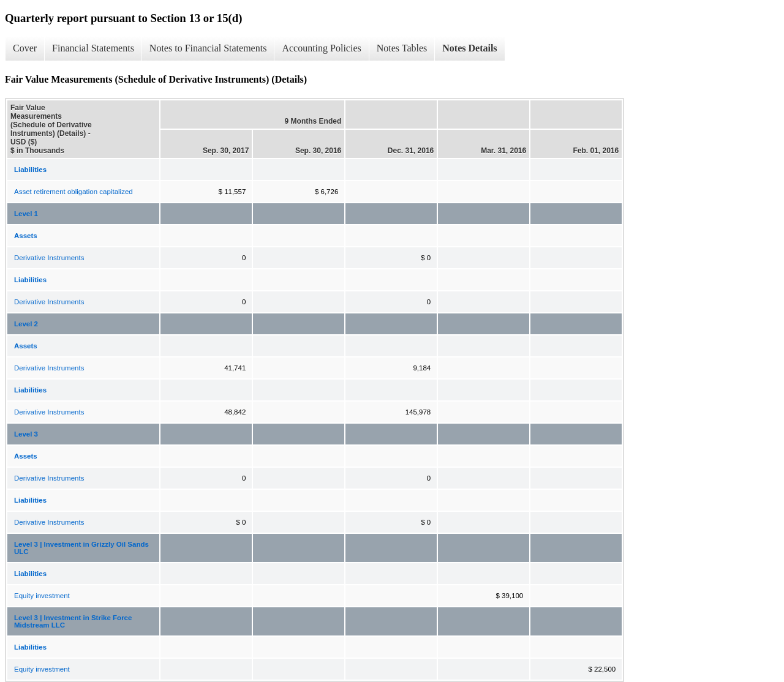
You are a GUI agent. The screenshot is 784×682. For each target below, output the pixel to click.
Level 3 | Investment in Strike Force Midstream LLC (73, 621)
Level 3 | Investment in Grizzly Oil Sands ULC (81, 548)
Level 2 (26, 324)
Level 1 (26, 214)
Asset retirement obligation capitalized (73, 192)
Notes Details (469, 48)
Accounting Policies (321, 48)
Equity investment (42, 596)
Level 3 (26, 434)
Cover (25, 48)
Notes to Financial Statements (208, 48)
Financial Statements (93, 48)
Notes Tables (402, 48)
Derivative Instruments (49, 258)
